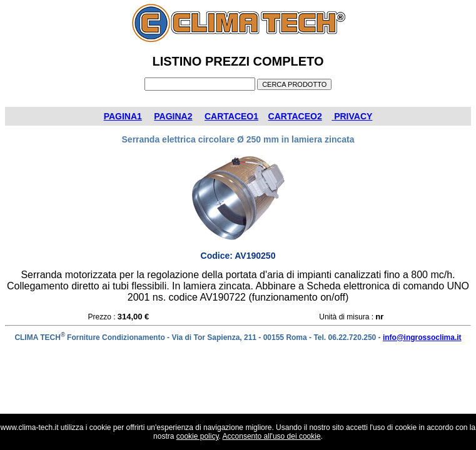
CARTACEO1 (231, 116)
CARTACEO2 (295, 116)
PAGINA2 (173, 116)
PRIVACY (352, 116)
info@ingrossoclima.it (422, 337)
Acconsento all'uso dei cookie (272, 436)
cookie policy (198, 436)
